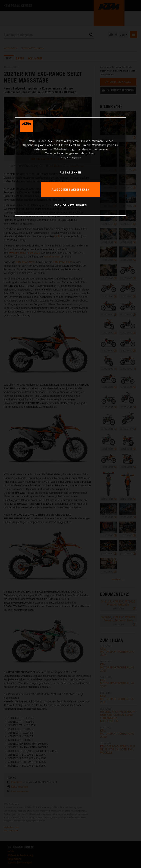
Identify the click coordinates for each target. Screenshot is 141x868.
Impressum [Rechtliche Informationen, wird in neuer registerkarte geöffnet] (76, 158)
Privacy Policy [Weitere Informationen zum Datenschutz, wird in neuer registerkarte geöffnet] (66, 158)
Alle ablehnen (70, 172)
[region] (70, 167)
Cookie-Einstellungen (71, 205)
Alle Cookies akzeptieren (71, 189)
